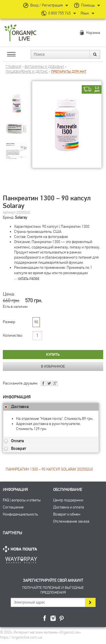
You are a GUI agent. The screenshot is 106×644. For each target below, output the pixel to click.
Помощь (88, 5)
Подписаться (90, 602)
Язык (85, 13)
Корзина (93, 33)
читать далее (29, 278)
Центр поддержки (68, 500)
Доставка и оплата (69, 507)
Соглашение (13, 507)
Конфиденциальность (20, 514)
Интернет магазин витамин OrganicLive (20, 33)
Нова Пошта (21, 549)
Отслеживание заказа (71, 521)
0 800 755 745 (60, 13)
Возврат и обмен (67, 514)
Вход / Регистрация (46, 5)
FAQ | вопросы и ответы (22, 500)
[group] (17, 99)
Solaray (21, 217)
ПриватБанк (21, 559)
